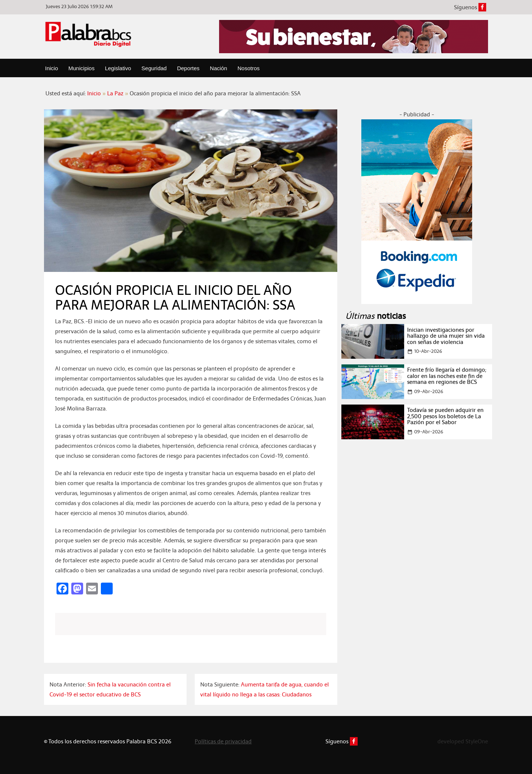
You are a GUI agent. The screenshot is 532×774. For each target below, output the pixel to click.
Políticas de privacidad (223, 741)
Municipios (81, 68)
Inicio (52, 68)
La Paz (115, 93)
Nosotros (249, 68)
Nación (219, 68)
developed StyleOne (463, 741)
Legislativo (118, 68)
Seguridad (154, 68)
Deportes (188, 68)
